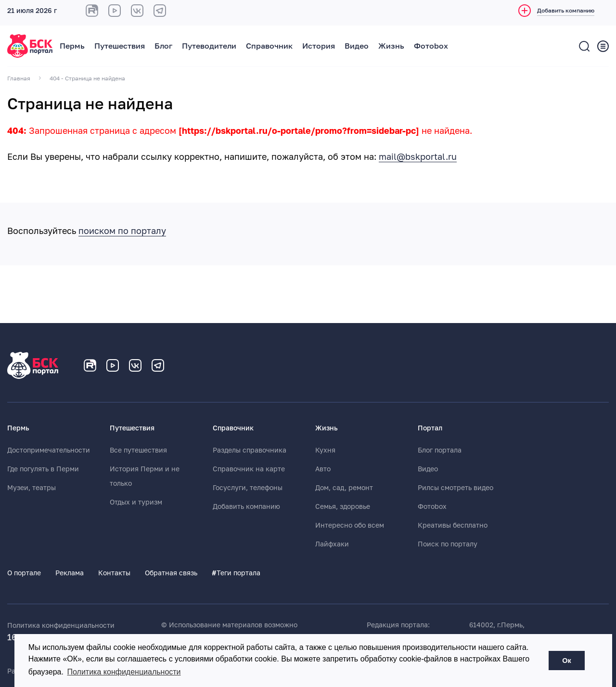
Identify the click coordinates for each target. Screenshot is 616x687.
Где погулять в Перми (43, 469)
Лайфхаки (332, 544)
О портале (24, 573)
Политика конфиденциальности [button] (124, 672)
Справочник (269, 46)
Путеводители (209, 46)
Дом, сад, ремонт (344, 488)
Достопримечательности (49, 450)
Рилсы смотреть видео (456, 488)
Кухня (325, 450)
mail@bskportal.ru (418, 157)
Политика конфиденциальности (61, 625)
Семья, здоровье (343, 506)
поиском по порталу (122, 231)
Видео (357, 46)
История (319, 46)
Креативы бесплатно (453, 525)
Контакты (114, 573)
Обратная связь (171, 573)
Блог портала (440, 450)
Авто (323, 469)
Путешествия (120, 46)
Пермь (72, 46)
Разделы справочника (250, 450)
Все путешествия (138, 450)
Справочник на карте (249, 469)
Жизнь (391, 46)
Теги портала (236, 573)
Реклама (70, 573)
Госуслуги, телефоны (248, 488)
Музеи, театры (32, 488)
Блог (163, 46)
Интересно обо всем (350, 525)
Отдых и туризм (136, 502)
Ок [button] (566, 661)
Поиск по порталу (448, 544)
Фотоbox (431, 46)
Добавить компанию (246, 506)
